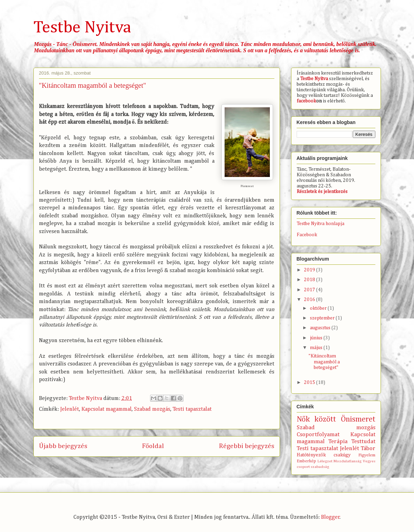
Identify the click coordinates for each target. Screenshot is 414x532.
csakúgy (342, 455)
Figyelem (367, 455)
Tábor (368, 449)
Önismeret (358, 419)
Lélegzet (325, 461)
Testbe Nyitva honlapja (321, 224)
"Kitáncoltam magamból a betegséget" (324, 362)
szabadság (320, 467)
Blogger (330, 517)
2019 (310, 270)
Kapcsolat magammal (107, 409)
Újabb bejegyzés (63, 446)
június (317, 338)
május (317, 348)
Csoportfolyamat (318, 435)
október (319, 308)
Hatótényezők (311, 455)
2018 (310, 280)
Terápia (338, 442)
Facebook (307, 235)
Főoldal (153, 446)
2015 (310, 383)
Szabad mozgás (152, 409)
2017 (310, 290)
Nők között (317, 419)
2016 (310, 300)
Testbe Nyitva (82, 28)
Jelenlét (70, 409)
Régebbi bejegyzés (247, 446)
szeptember (323, 318)
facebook (306, 101)
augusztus (321, 328)
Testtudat (363, 442)
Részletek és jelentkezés (322, 192)
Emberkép (306, 461)
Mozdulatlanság (347, 461)
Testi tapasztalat (192, 409)
